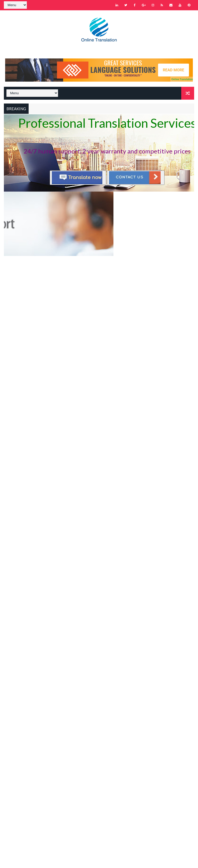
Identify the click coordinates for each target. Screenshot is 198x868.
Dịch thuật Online (102, 598)
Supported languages (112, 636)
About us (66, 627)
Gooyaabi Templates (103, 859)
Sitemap (63, 745)
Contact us (97, 627)
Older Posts (180, 265)
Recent (71, 564)
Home (61, 738)
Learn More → (67, 704)
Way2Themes (48, 859)
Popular (99, 564)
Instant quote (115, 195)
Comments (127, 564)
